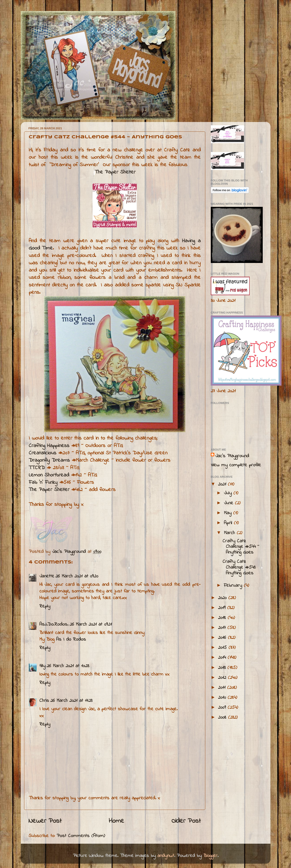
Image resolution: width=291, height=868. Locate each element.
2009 (223, 708)
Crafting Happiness (49, 446)
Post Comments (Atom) (81, 836)
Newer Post (45, 821)
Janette (47, 576)
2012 (223, 678)
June (229, 503)
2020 (223, 598)
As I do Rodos (71, 640)
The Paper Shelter (115, 172)
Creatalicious (43, 453)
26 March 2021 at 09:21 (91, 624)
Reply (45, 606)
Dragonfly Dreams (49, 460)
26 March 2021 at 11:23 (71, 701)
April (229, 523)
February (234, 586)
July (229, 493)
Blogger (210, 856)
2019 (223, 608)
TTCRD (37, 468)
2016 (223, 638)
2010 (223, 698)
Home (116, 821)
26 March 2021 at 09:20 (77, 576)
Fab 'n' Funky (43, 483)
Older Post (186, 821)
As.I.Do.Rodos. (54, 624)
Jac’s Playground (232, 456)
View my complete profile (236, 465)
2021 (223, 484)
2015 (223, 648)
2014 (223, 658)
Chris (44, 701)
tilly (42, 666)
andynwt (166, 856)
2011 (223, 688)
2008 (223, 718)
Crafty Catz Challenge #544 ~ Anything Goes (241, 547)
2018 (223, 618)
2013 (223, 668)
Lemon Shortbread (50, 475)
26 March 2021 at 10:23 (68, 666)
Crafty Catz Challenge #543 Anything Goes (239, 567)
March (230, 533)
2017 (223, 628)
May (228, 513)
